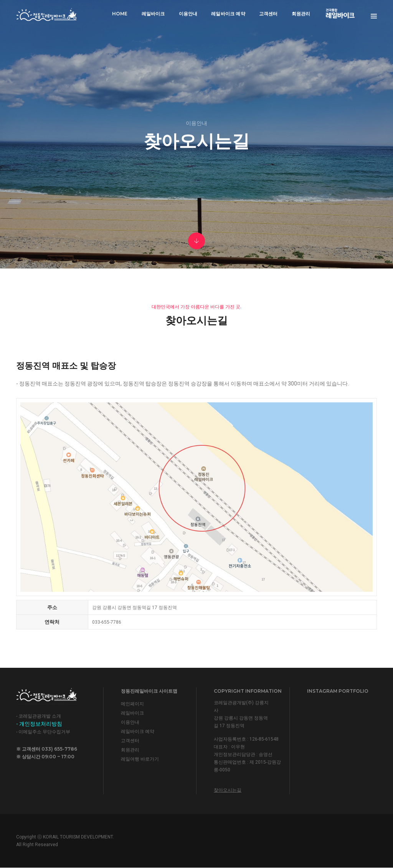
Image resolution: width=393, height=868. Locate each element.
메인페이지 (132, 704)
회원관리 (301, 14)
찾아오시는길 (228, 790)
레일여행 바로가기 (140, 759)
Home (120, 14)
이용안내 (188, 14)
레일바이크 (153, 14)
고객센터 (268, 14)
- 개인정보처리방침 (39, 724)
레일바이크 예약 (228, 14)
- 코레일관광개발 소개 (39, 716)
